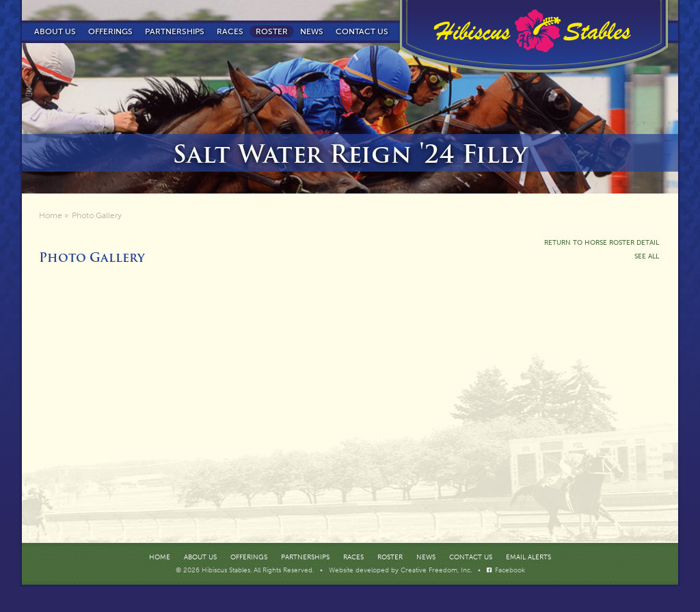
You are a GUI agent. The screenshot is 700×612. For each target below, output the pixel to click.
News (312, 31)
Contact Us (471, 557)
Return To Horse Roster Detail (602, 243)
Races (230, 31)
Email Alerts (528, 557)
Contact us (362, 31)
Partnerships (175, 31)
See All (647, 256)
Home (51, 215)
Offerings (110, 31)
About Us (55, 31)
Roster (272, 31)
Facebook (510, 570)
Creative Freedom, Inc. (437, 570)
